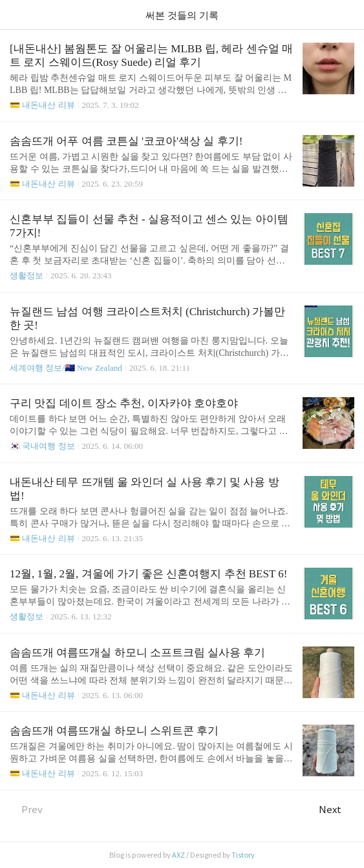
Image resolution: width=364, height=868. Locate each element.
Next (337, 810)
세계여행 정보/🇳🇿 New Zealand (66, 368)
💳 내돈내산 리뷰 (42, 105)
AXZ (178, 855)
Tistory (243, 855)
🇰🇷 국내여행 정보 (42, 446)
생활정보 (27, 275)
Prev (26, 810)
